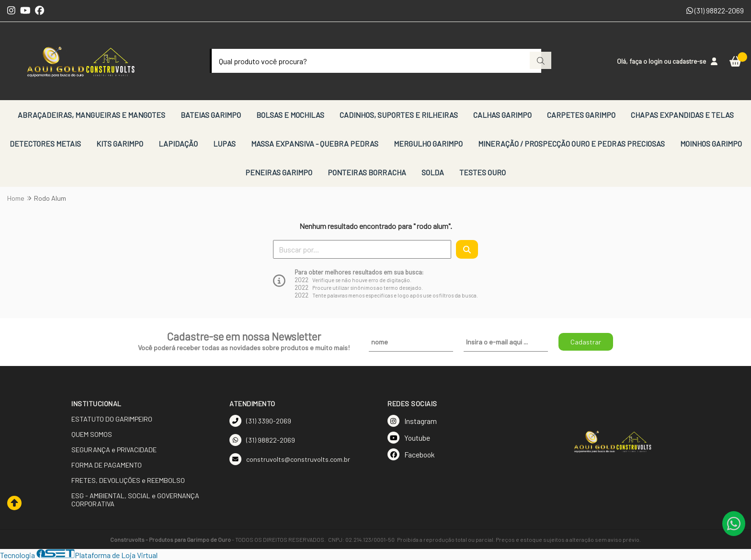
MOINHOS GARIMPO (711, 143)
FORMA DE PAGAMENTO (107, 465)
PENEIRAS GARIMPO (279, 172)
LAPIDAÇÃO (178, 143)
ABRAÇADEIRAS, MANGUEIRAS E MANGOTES (91, 115)
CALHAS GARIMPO (502, 115)
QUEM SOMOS (92, 434)
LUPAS (224, 143)
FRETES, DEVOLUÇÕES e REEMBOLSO (128, 480)
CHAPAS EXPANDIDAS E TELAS (682, 115)
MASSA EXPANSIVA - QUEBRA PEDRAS (315, 143)
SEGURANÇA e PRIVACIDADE (114, 450)
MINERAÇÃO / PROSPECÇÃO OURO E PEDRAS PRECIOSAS (571, 143)
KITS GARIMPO (120, 143)
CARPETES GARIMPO (581, 115)
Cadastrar (586, 342)
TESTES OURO (483, 172)
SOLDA (433, 172)
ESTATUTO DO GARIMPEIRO (112, 419)
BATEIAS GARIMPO (211, 115)
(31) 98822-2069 (715, 10)
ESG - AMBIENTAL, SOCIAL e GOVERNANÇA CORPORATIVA (135, 500)
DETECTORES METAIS (45, 143)
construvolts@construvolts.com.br (290, 459)
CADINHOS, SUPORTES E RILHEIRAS (399, 115)
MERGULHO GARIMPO (428, 143)
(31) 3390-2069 (260, 421)
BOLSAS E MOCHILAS (290, 115)
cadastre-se (689, 61)
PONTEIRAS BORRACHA (367, 172)
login (656, 61)
